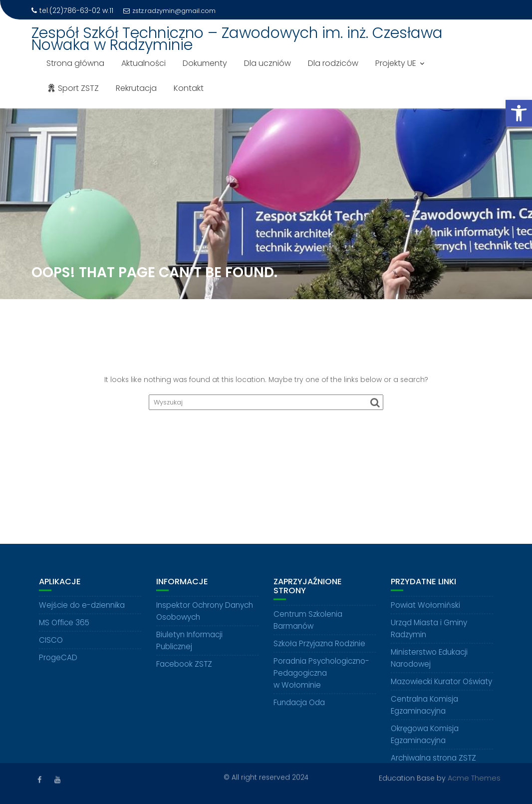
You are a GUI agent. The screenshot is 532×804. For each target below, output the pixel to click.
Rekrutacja (136, 88)
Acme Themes (474, 778)
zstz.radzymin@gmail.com (169, 11)
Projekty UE (396, 63)
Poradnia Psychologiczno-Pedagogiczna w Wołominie (321, 677)
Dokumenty (205, 63)
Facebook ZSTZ (184, 668)
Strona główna (75, 63)
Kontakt (189, 88)
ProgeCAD (58, 661)
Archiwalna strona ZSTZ (433, 762)
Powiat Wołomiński (425, 609)
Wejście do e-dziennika (82, 609)
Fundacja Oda (299, 706)
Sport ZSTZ (73, 88)
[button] (519, 113)
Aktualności (143, 63)
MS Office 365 (64, 626)
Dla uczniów (267, 63)
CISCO (51, 644)
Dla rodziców (333, 63)
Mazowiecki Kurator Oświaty (441, 685)
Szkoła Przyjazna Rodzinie (319, 647)
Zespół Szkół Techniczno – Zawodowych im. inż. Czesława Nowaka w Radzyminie (237, 39)
